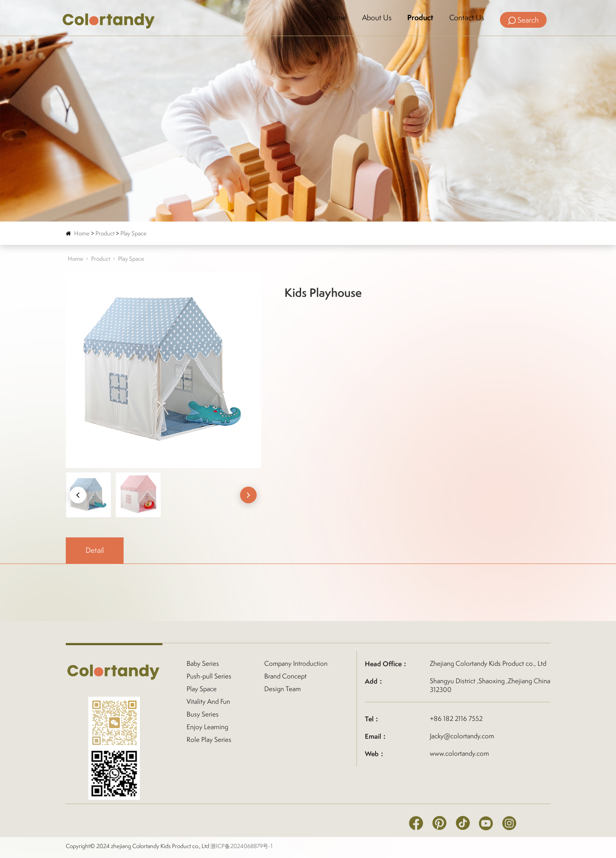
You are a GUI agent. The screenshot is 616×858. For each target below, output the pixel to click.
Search (523, 20)
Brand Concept (285, 676)
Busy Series (203, 714)
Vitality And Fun (208, 701)
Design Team (282, 689)
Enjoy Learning (207, 727)
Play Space (133, 233)
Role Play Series (209, 740)
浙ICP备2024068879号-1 (241, 846)
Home (336, 18)
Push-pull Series (209, 676)
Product (420, 18)
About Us (377, 18)
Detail (95, 550)
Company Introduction (296, 663)
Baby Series (203, 663)
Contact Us (467, 18)
